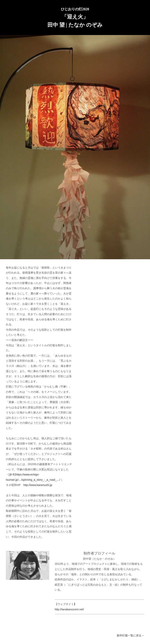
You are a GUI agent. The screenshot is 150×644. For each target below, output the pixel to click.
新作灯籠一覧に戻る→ (130, 635)
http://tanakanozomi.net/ (69, 609)
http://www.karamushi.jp (38, 485)
